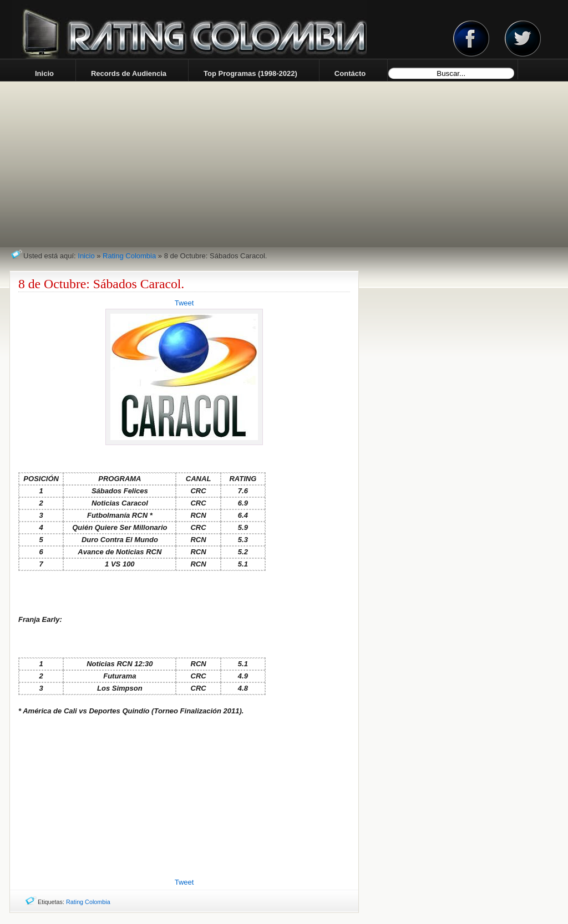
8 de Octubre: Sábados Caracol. (101, 284)
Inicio (86, 256)
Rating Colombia (129, 256)
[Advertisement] (184, 797)
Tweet (184, 303)
